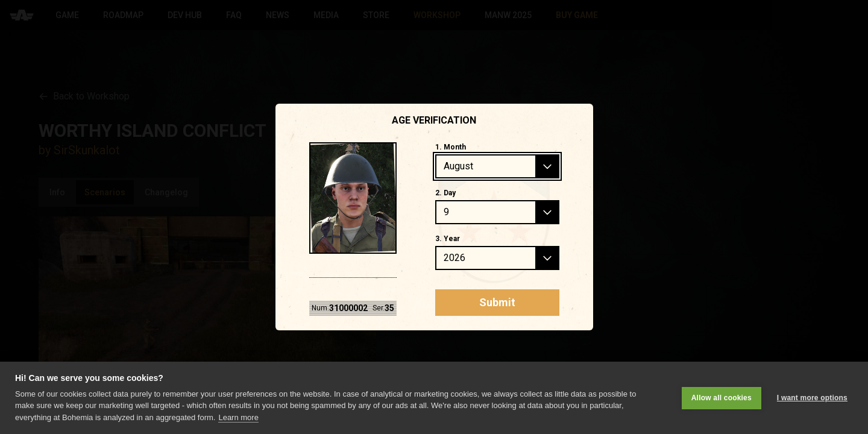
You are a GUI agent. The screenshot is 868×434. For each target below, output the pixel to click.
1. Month (451, 147)
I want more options (812, 398)
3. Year (448, 239)
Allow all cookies (722, 398)
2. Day (445, 193)
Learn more (238, 417)
